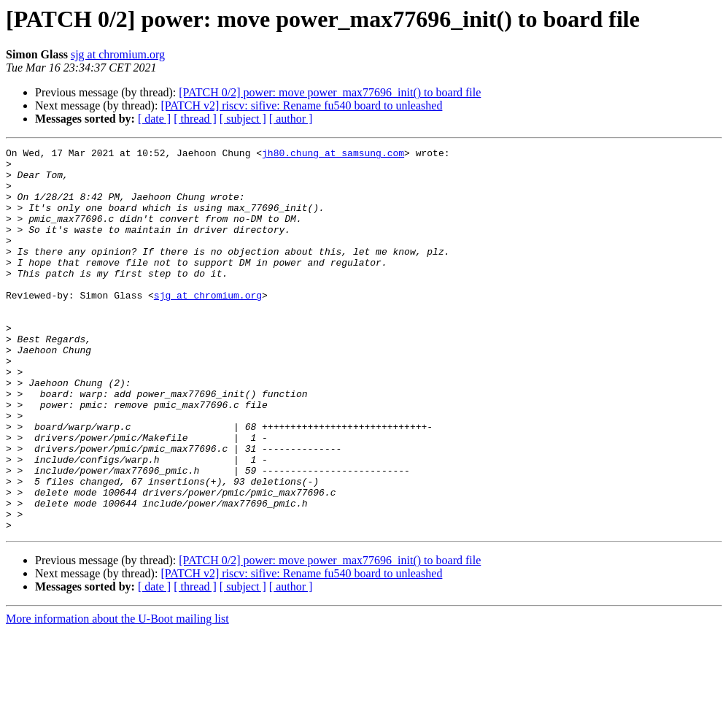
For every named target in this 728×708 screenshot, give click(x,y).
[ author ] (291, 119)
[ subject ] (243, 119)
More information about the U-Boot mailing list (117, 695)
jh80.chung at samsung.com (333, 155)
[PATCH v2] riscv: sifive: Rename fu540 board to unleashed (301, 105)
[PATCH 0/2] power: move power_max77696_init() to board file (330, 92)
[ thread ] (195, 119)
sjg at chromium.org (118, 54)
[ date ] (154, 119)
